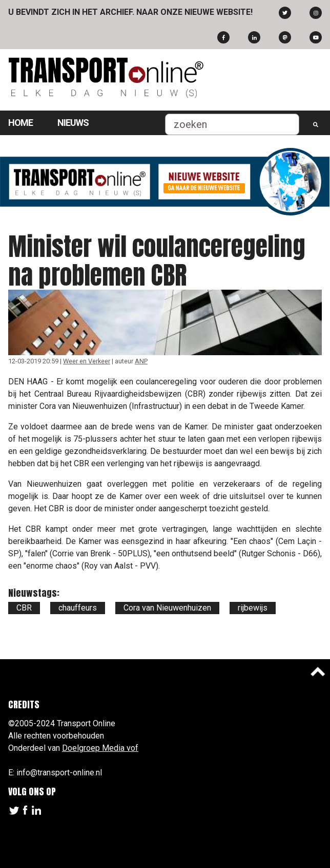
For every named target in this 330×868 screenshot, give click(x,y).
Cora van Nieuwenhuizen (167, 608)
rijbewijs (253, 608)
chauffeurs (78, 608)
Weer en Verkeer (87, 361)
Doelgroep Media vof (100, 748)
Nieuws (73, 123)
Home (20, 123)
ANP (141, 361)
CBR (24, 608)
